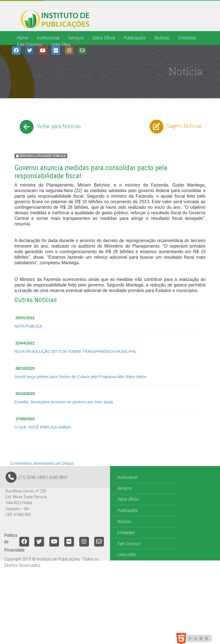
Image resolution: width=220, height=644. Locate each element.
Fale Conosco (30, 44)
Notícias (162, 38)
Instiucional (127, 477)
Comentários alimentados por (42, 463)
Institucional (48, 38)
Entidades (187, 38)
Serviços (76, 38)
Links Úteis (61, 44)
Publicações (135, 38)
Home (23, 38)
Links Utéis (126, 554)
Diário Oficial (104, 38)
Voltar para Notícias (49, 127)
